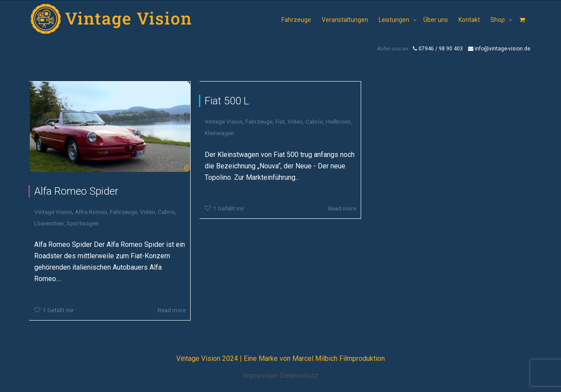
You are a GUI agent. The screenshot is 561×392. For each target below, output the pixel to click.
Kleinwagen (219, 133)
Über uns (436, 20)
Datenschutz (299, 376)
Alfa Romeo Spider (76, 191)
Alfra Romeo (91, 212)
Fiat (280, 121)
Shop (498, 20)
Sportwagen (83, 223)
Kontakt (469, 20)
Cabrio (167, 212)
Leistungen (395, 20)
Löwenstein (49, 223)
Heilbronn (338, 121)
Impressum (260, 376)
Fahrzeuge (296, 20)
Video (147, 212)
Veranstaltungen (345, 20)
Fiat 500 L (227, 101)
